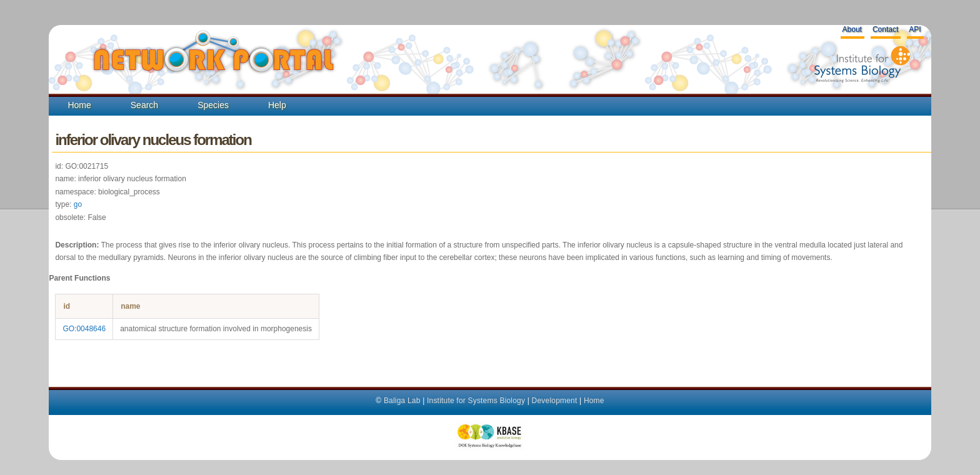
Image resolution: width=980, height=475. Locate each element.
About (852, 29)
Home (79, 105)
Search (144, 105)
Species (213, 105)
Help (277, 105)
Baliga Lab (402, 401)
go (78, 204)
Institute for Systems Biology (476, 401)
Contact (885, 29)
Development (555, 401)
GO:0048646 (84, 329)
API (915, 29)
